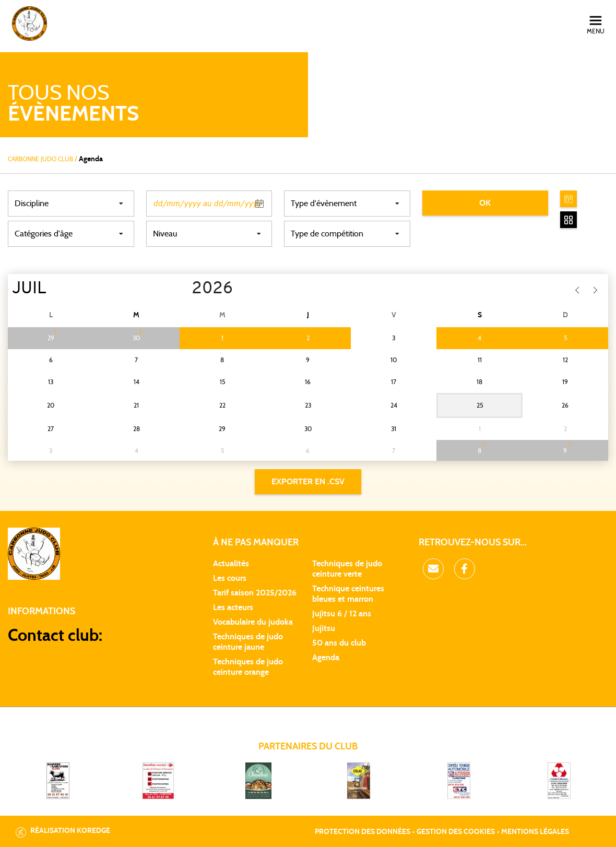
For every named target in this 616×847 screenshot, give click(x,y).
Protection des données (363, 832)
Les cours (230, 578)
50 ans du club (339, 643)
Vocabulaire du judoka (253, 622)
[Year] (183, 289)
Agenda (326, 658)
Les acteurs (233, 607)
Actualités (231, 564)
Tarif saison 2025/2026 (255, 593)
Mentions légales (535, 832)
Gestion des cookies (456, 832)
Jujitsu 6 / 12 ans (342, 614)
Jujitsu (324, 628)
